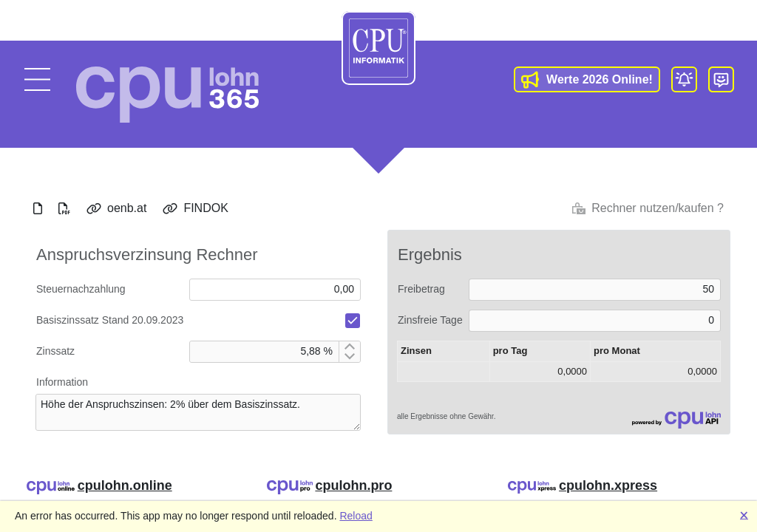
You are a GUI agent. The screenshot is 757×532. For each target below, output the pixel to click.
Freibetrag (421, 289)
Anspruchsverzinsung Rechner (147, 255)
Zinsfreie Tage (430, 320)
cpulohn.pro (353, 485)
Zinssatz (55, 351)
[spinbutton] (264, 352)
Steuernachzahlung (81, 289)
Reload (356, 516)
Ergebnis (430, 255)
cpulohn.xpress (608, 485)
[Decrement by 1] (349, 357)
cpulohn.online (125, 485)
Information (62, 382)
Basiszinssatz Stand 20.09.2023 (110, 320)
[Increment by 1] (349, 347)
